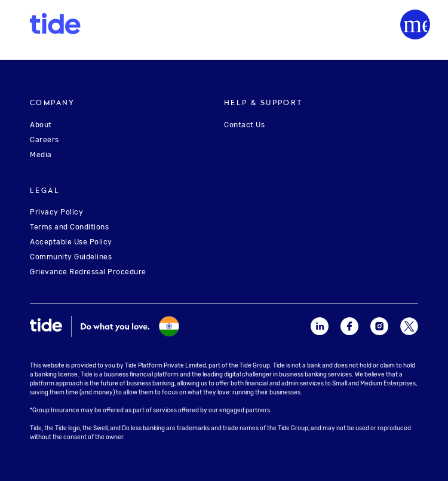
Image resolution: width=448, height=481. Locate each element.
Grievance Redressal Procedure (88, 272)
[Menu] (415, 24)
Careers (45, 140)
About (41, 125)
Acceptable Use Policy (71, 242)
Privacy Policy (56, 212)
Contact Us (244, 125)
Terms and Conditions (69, 227)
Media (41, 155)
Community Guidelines (71, 257)
